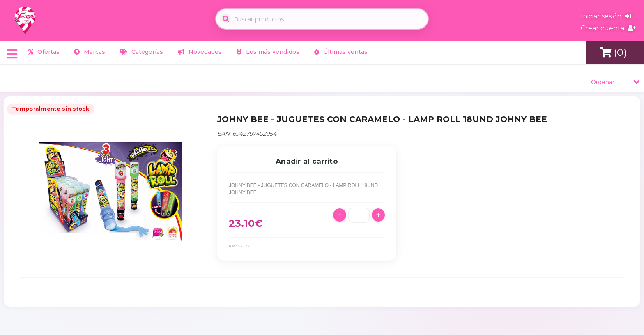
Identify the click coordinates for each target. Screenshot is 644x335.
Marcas (90, 52)
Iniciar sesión (606, 16)
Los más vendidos (268, 52)
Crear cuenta (608, 28)
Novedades (200, 52)
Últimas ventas (341, 52)
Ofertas (44, 52)
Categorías (141, 52)
